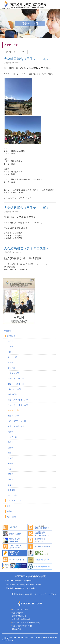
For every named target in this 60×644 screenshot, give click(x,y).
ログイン (52, 594)
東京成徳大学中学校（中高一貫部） (26, 622)
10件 (23, 52)
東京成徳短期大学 (19, 616)
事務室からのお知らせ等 (22, 594)
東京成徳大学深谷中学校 (22, 626)
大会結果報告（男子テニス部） (27, 59)
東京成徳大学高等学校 (21, 619)
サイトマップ (40, 594)
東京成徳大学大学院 (20, 610)
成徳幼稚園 (16, 629)
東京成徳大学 (17, 613)
